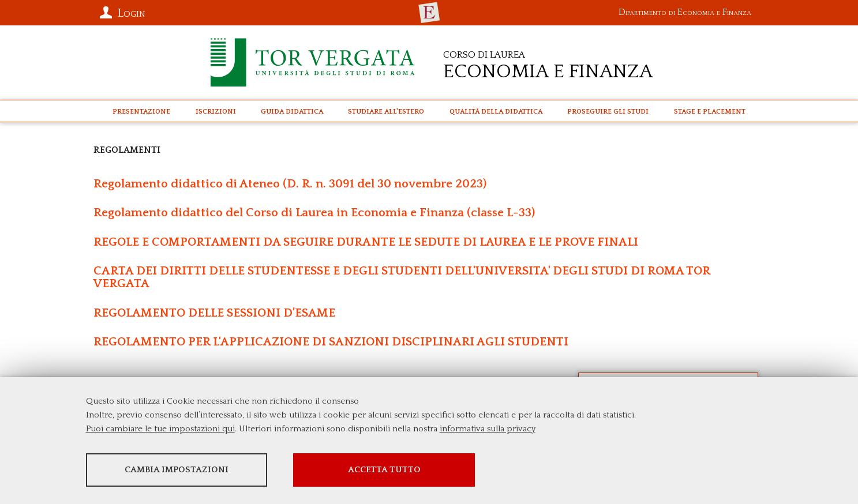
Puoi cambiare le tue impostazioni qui (160, 429)
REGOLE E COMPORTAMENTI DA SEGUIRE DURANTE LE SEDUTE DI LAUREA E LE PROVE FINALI (366, 242)
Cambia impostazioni (177, 470)
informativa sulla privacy (488, 429)
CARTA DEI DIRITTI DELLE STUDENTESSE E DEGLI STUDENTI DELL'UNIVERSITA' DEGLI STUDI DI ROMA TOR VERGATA (402, 277)
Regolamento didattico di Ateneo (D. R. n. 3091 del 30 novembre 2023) (290, 184)
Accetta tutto (384, 470)
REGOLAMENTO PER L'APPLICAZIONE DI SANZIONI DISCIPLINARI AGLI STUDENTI (331, 342)
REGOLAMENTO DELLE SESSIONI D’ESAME (214, 313)
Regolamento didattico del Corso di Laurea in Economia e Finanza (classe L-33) (314, 212)
